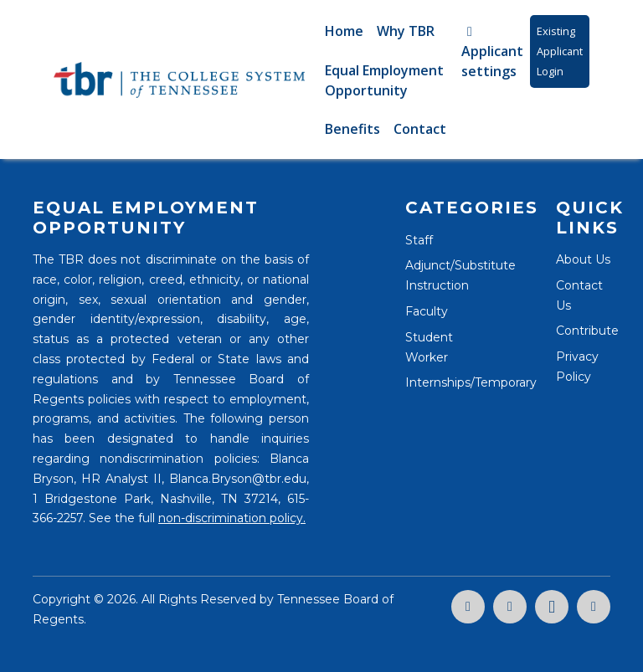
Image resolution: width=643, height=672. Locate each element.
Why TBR (406, 31)
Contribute (587, 331)
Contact (420, 129)
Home (344, 31)
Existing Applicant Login (560, 51)
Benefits (352, 129)
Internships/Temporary (471, 382)
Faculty (427, 311)
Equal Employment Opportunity (384, 80)
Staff (419, 240)
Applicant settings (492, 53)
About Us (583, 259)
